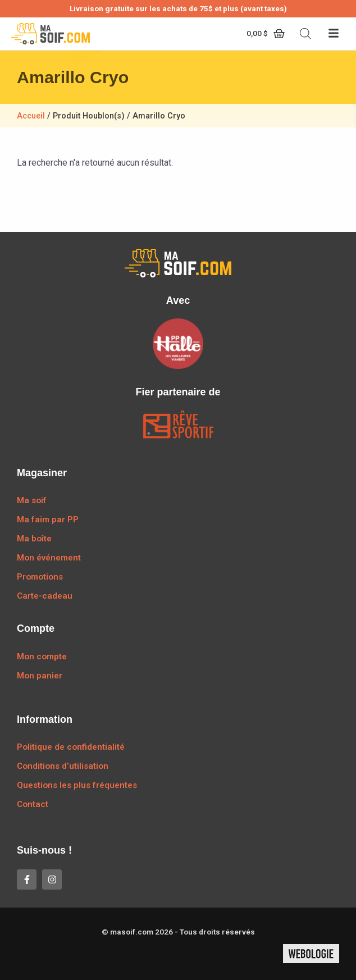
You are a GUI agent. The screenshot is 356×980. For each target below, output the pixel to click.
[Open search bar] (305, 34)
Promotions (40, 577)
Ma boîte (34, 539)
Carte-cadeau (45, 596)
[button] (334, 34)
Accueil (31, 116)
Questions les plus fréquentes (77, 785)
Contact (33, 804)
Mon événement (49, 558)
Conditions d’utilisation (63, 766)
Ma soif (32, 500)
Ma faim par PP (48, 519)
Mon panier (40, 676)
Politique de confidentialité (71, 747)
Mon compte (42, 657)
